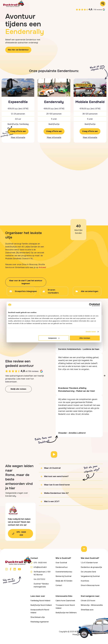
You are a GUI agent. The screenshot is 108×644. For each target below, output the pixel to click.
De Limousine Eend (88, 572)
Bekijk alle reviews (18, 389)
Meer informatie (18, 137)
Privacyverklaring (79, 635)
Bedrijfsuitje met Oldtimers (66, 613)
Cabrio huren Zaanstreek (65, 601)
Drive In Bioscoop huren (90, 585)
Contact (59, 585)
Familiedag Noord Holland (40, 601)
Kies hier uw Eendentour (18, 50)
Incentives (85, 581)
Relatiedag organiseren (40, 622)
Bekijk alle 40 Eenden (64, 581)
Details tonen (91, 332)
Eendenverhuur (62, 567)
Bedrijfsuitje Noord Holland (41, 605)
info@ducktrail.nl (40, 567)
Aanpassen (54, 338)
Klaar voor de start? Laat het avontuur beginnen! (26, 282)
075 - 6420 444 (21, 534)
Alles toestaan (85, 338)
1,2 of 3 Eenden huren (89, 563)
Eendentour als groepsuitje (91, 567)
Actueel (42, 267)
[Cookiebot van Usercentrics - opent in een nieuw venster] (91, 305)
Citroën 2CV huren (88, 601)
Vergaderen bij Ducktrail (90, 576)
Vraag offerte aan (18, 131)
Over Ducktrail (61, 563)
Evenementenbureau (64, 572)
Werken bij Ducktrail (63, 576)
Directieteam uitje (38, 617)
